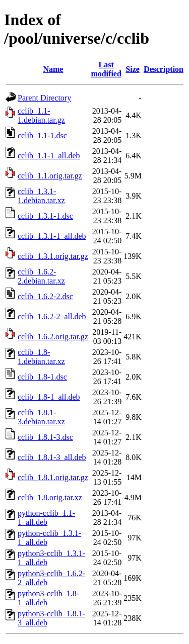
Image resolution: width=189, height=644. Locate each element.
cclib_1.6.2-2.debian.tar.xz (41, 276)
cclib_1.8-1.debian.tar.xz (41, 357)
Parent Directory (44, 98)
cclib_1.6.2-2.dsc (45, 296)
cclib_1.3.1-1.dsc (45, 216)
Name (53, 69)
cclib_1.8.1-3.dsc (45, 437)
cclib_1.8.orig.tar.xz (50, 497)
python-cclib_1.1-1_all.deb (46, 518)
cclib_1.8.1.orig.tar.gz (53, 477)
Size (133, 69)
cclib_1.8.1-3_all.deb (52, 457)
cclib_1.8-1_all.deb (49, 397)
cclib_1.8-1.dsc (42, 377)
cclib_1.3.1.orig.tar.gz (53, 256)
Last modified (106, 69)
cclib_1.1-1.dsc (42, 135)
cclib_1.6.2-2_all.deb (52, 316)
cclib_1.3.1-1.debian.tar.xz (41, 196)
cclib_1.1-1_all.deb (49, 156)
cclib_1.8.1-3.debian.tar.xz (41, 417)
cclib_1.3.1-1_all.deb (52, 236)
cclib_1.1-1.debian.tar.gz (41, 115)
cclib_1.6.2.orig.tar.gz (53, 337)
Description (164, 69)
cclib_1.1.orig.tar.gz (50, 176)
